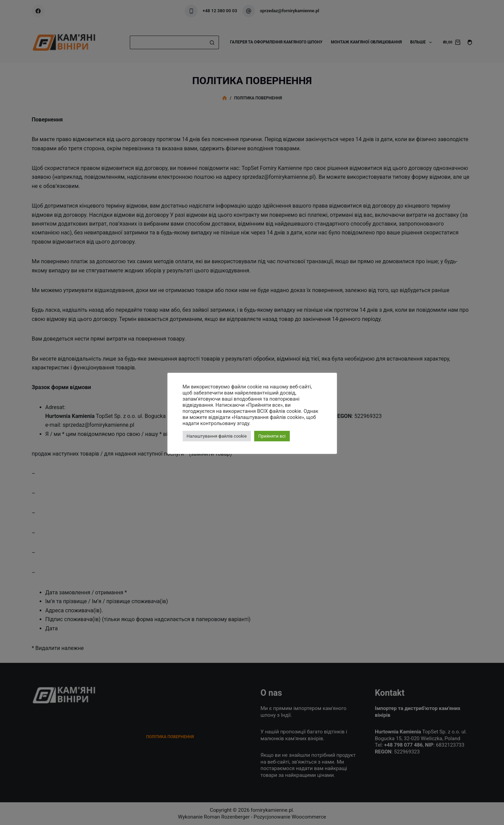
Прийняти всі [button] (272, 436)
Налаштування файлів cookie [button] (217, 436)
